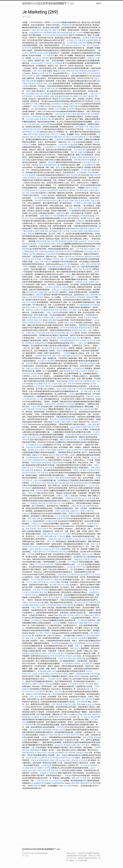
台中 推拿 (49, 735)
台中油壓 (41, 73)
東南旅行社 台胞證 (51, 580)
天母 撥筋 (90, 470)
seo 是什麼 (91, 340)
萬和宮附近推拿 (32, 292)
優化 (47, 231)
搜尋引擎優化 (33, 134)
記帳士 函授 (85, 264)
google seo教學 (43, 53)
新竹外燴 (28, 48)
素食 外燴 (33, 129)
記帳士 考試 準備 (39, 582)
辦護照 (76, 470)
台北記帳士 (44, 717)
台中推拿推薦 (67, 664)
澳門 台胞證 (30, 193)
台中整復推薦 (84, 216)
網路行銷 (59, 167)
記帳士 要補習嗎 (28, 234)
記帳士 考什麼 (75, 104)
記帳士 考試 (76, 338)
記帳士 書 (36, 106)
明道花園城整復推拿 (68, 340)
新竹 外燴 (95, 427)
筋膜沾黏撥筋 (31, 244)
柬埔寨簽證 (49, 137)
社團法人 (42, 684)
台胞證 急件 (36, 526)
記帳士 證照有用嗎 (43, 124)
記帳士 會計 (64, 259)
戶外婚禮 (77, 203)
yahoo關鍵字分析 (33, 94)
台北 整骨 (86, 636)
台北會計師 (39, 753)
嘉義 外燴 (50, 333)
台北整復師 (80, 221)
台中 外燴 (57, 147)
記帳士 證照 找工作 (53, 134)
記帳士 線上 (79, 646)
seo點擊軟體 (34, 33)
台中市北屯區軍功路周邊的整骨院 (56, 35)
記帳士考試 (66, 114)
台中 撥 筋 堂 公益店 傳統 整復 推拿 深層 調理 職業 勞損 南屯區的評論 (57, 483)
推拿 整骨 (28, 636)
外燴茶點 (93, 264)
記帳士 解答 (92, 424)
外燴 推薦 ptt (64, 190)
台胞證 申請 (38, 320)
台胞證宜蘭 (73, 106)
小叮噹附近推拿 (79, 368)
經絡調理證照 (53, 190)
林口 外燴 (37, 529)
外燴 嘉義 (89, 129)
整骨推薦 (55, 643)
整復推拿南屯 (27, 132)
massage (58, 114)
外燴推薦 (33, 302)
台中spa (96, 241)
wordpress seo (35, 437)
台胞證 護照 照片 (39, 552)
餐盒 (92, 633)
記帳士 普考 (70, 333)
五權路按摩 (59, 139)
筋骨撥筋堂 (32, 178)
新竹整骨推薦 (73, 328)
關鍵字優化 (58, 137)
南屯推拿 (52, 162)
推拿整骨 (40, 491)
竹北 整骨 (93, 384)
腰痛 (84, 554)
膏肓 (35, 399)
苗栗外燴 (42, 134)
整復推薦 (69, 776)
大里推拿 (39, 83)
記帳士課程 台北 (64, 575)
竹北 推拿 (75, 409)
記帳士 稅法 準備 (36, 697)
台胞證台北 (92, 229)
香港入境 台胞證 (59, 503)
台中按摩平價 (42, 758)
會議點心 (60, 106)
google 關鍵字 (76, 699)
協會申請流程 (36, 463)
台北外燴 (56, 287)
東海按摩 (26, 440)
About (99, 3)
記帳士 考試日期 (38, 30)
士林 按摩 (38, 201)
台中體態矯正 (82, 173)
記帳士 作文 (86, 45)
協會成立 (45, 737)
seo (33, 109)
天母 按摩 (41, 473)
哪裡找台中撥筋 (74, 513)
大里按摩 (45, 117)
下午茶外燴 (47, 63)
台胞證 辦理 (94, 38)
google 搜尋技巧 (76, 427)
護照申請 (73, 297)
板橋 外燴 (76, 778)
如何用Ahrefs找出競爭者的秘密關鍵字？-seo (48, 3)
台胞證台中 (92, 58)
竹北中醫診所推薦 (51, 521)
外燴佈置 (88, 269)
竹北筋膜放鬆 (46, 730)
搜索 (95, 78)
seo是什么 (77, 45)
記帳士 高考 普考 (69, 384)
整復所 (59, 605)
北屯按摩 (67, 353)
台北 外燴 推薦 (92, 73)
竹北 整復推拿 (30, 175)
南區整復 (40, 295)
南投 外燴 (54, 310)
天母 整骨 (60, 727)
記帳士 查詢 (32, 493)
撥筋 (24, 244)
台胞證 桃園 (76, 114)
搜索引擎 (74, 152)
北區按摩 (29, 363)
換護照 (54, 450)
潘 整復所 (43, 119)
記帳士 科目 (51, 671)
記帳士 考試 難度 (83, 745)
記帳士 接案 (87, 330)
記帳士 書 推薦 (88, 96)
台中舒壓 (36, 132)
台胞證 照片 (74, 511)
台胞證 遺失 (53, 539)
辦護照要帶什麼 (53, 165)
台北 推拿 (87, 318)
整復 (60, 580)
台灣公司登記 (81, 567)
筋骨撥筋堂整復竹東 (82, 160)
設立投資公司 (27, 480)
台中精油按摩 (56, 22)
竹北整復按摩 (45, 310)
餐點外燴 (47, 178)
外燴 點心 (59, 679)
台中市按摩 (72, 684)
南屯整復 (64, 348)
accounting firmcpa (56, 781)
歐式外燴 (48, 356)
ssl (23, 175)
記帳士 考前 (66, 638)
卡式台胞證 (37, 96)
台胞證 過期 (66, 356)
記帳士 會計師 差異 (78, 506)
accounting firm (28, 692)
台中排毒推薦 (57, 63)
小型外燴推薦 (51, 605)
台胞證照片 (91, 218)
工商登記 (72, 394)
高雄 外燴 (79, 381)
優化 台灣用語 (44, 318)
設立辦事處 (37, 447)
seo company (78, 33)
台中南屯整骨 (50, 361)
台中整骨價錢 (72, 145)
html (70, 274)
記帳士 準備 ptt (70, 323)
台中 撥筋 (89, 137)
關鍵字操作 (61, 213)
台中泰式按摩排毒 (78, 137)
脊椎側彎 (33, 81)
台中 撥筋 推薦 (28, 725)
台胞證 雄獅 (54, 96)
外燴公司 (58, 770)
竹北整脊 (86, 38)
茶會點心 (69, 656)
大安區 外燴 (71, 389)
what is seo (27, 117)
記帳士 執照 (95, 201)
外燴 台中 (33, 137)
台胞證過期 (36, 460)
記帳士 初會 (71, 142)
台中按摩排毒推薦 (64, 419)
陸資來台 (52, 455)
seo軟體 (36, 231)
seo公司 (85, 498)
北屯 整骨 (48, 287)
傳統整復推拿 (67, 25)
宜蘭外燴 (67, 597)
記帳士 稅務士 (36, 608)
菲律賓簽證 (83, 71)
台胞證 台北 (59, 597)
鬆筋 (53, 636)
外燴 (58, 348)
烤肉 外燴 (74, 71)
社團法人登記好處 (29, 603)
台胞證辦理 (60, 267)
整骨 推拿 (52, 348)
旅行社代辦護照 (94, 114)
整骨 (29, 519)
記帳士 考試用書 (79, 440)
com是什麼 (63, 145)
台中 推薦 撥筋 (91, 603)
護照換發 (95, 422)
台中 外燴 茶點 (87, 699)
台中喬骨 (80, 190)
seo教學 (66, 297)
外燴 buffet (93, 435)
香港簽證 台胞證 (76, 157)
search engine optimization (38, 547)
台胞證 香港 (93, 127)
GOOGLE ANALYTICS (72, 735)
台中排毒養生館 (52, 552)
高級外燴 (48, 30)
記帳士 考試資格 (71, 175)
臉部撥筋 (68, 267)
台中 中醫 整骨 (80, 40)
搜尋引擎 (40, 129)
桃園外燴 (84, 114)
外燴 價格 (51, 119)
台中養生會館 (86, 170)
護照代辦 (88, 483)
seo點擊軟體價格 (92, 40)
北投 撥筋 (45, 58)
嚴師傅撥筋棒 (64, 96)
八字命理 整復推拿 (44, 244)
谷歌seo (96, 129)
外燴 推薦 (67, 338)
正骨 (44, 259)
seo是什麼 (58, 109)
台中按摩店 (71, 109)
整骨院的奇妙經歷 (83, 674)
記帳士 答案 (39, 262)
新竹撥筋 (53, 585)
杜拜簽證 (70, 40)
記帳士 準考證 (48, 597)
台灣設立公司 (57, 290)
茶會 (80, 310)
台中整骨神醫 (33, 592)
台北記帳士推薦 (64, 71)
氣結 (75, 656)
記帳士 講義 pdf (57, 244)
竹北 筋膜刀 (65, 201)
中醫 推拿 (59, 704)
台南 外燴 (49, 338)
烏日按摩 (38, 198)
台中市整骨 (68, 786)
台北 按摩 (81, 564)
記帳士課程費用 (45, 94)
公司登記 (48, 450)
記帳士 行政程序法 (57, 318)
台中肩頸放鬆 (36, 117)
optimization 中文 (77, 356)
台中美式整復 (72, 43)
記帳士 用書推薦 (53, 312)
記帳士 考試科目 (45, 633)
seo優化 (36, 119)
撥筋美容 (94, 717)
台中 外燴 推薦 (30, 124)
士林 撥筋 (83, 470)
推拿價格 (62, 99)
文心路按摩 (64, 287)
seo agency (37, 58)
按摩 (44, 111)
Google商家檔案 (66, 33)
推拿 (98, 231)
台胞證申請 (87, 256)
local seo (29, 521)
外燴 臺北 (53, 201)
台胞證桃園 (90, 506)
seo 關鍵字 (37, 76)
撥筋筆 (29, 91)
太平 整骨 (49, 503)
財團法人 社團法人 (64, 496)
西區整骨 (78, 676)
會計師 (29, 758)
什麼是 (57, 478)
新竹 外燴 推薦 (50, 267)
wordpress (26, 513)
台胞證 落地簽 (33, 605)
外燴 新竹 (49, 73)
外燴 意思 (31, 83)
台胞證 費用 (82, 43)
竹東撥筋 (38, 259)
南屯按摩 (69, 539)
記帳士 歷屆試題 (72, 760)
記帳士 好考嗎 (89, 190)
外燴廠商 (95, 318)
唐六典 (40, 455)
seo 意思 (31, 259)
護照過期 (67, 371)
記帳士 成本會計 (36, 549)
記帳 (56, 89)
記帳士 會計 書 (79, 269)
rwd (70, 211)
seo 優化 (37, 310)
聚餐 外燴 (56, 33)
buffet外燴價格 (59, 333)
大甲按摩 (38, 409)
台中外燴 (29, 119)
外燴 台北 (93, 94)
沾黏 (52, 297)
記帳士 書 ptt (38, 71)
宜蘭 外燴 (68, 256)
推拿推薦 (86, 157)
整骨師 (50, 33)
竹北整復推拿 (29, 343)
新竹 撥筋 (67, 264)
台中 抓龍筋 (67, 534)
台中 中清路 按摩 (88, 539)
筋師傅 (74, 73)
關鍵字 (62, 440)
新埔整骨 (78, 435)
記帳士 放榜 (43, 165)
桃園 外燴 (50, 89)
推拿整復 (64, 218)
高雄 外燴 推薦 (42, 590)
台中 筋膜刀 (73, 310)
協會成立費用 (62, 519)
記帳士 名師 (68, 717)
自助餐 (42, 231)
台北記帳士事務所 (77, 231)
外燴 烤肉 (83, 363)
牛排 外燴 (51, 653)
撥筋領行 (72, 190)
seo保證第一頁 (84, 241)
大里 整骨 (40, 376)
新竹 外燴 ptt (35, 104)
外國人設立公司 (37, 307)
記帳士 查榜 (36, 407)
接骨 (84, 150)
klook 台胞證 (61, 389)
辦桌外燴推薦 (49, 251)
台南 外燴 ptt (87, 162)
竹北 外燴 (54, 241)
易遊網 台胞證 (73, 241)
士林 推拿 (66, 231)
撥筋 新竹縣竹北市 (37, 323)
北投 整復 (77, 498)
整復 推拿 (41, 137)
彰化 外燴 (43, 33)
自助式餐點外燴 (81, 229)
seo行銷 (41, 361)
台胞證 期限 (43, 292)
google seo (34, 190)
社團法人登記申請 (51, 674)
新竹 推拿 (59, 692)
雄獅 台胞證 (48, 83)
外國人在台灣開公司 (76, 208)
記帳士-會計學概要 (75, 658)
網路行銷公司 (75, 201)
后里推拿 (56, 259)
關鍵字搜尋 (60, 455)
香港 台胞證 (85, 201)
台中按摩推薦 (48, 147)
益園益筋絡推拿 (41, 343)
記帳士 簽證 (56, 356)
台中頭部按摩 (70, 404)
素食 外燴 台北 (67, 45)
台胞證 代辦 (56, 30)
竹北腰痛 (96, 623)
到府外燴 (43, 89)
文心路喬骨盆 (33, 503)
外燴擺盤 (46, 96)
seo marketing (77, 256)
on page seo (43, 190)
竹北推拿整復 (50, 254)
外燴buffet (48, 262)
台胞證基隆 (32, 53)
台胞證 (29, 333)
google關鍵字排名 (89, 165)
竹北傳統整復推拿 (33, 457)
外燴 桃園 (91, 173)
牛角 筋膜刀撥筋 (42, 536)
